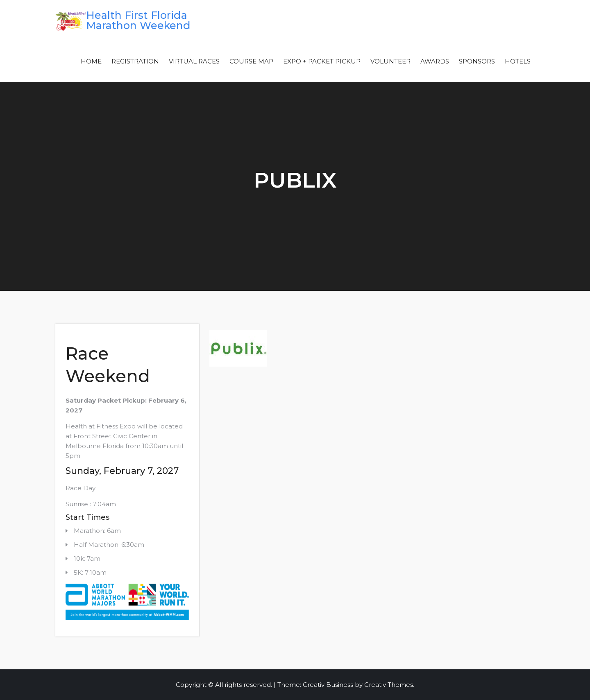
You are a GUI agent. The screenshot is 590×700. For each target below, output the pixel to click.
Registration (135, 61)
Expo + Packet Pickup (322, 61)
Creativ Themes (389, 685)
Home (91, 61)
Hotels (518, 61)
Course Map (251, 61)
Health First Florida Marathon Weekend (138, 20)
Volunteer (390, 61)
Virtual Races (194, 61)
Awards (435, 61)
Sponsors (477, 61)
